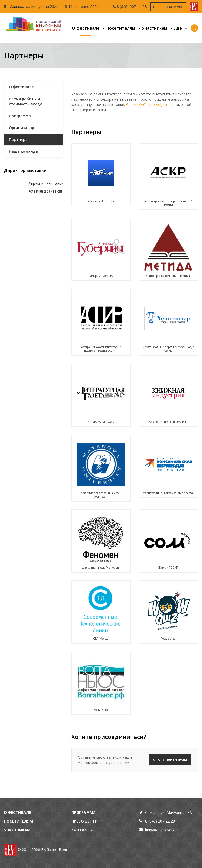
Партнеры (19, 139)
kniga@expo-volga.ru (163, 830)
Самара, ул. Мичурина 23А (30, 6)
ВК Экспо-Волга (55, 849)
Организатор (22, 128)
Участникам (155, 28)
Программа (20, 116)
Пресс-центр (84, 821)
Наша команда (23, 151)
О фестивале (86, 28)
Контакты (82, 830)
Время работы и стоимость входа (26, 101)
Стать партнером (170, 760)
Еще (178, 28)
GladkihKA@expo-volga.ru (148, 104)
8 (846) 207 (127, 6)
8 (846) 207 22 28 (160, 821)
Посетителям (121, 28)
